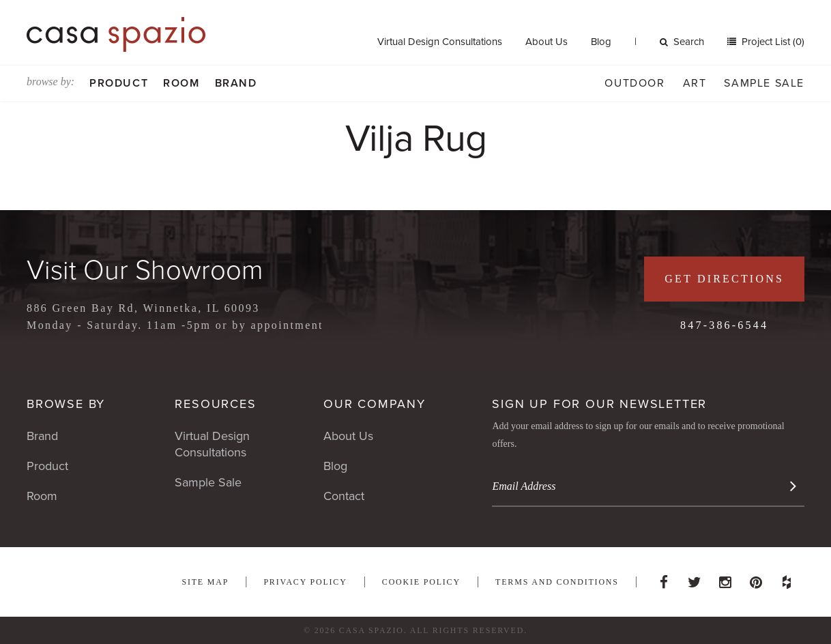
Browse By (66, 404)
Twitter (695, 579)
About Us (546, 42)
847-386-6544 (724, 325)
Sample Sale (764, 83)
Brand (236, 83)
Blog (601, 42)
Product (119, 83)
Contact (344, 496)
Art (695, 83)
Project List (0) (772, 42)
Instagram (725, 579)
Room (181, 83)
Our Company (375, 404)
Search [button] (682, 42)
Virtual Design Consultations (440, 42)
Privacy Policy (305, 582)
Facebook (664, 579)
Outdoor (635, 83)
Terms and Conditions (557, 582)
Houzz (787, 579)
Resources (215, 404)
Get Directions (724, 279)
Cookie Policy (421, 582)
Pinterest (756, 579)
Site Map (205, 582)
